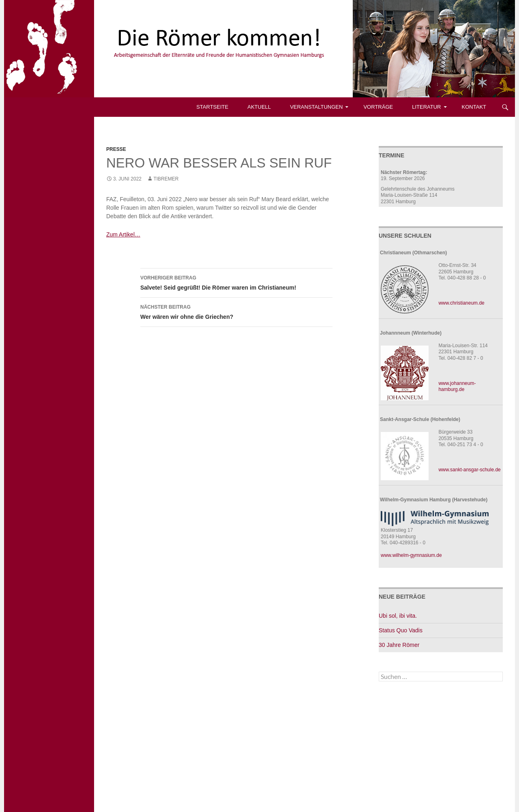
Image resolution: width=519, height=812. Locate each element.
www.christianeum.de (461, 303)
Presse (116, 149)
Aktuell (259, 107)
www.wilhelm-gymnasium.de (411, 555)
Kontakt (474, 107)
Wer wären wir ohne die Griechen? (236, 311)
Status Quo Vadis (401, 630)
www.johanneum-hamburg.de (457, 386)
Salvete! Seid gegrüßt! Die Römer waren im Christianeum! (236, 282)
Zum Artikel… (123, 234)
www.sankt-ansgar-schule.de (469, 470)
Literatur (426, 107)
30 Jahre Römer (399, 645)
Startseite (212, 107)
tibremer (166, 179)
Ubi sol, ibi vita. (398, 616)
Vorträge (378, 107)
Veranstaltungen (316, 107)
